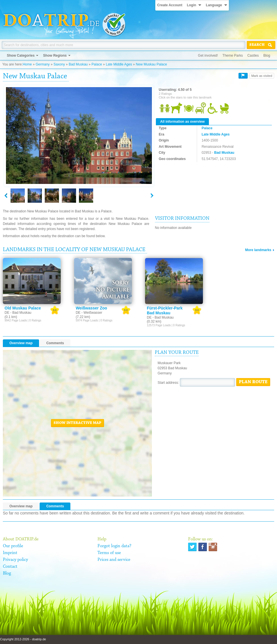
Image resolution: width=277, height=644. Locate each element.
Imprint (10, 553)
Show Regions (55, 56)
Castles (253, 56)
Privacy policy (15, 560)
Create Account (170, 5)
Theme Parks (233, 56)
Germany (43, 64)
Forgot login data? (114, 546)
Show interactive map (78, 423)
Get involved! (208, 56)
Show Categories (21, 56)
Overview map (21, 343)
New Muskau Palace (151, 64)
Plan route (253, 382)
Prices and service (114, 560)
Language (214, 5)
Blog (267, 56)
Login (192, 5)
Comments (55, 343)
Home (27, 64)
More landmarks (258, 250)
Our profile (13, 546)
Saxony (59, 64)
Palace (97, 64)
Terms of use (109, 553)
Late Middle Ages (119, 64)
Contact (10, 567)
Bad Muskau (78, 64)
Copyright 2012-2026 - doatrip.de (23, 639)
